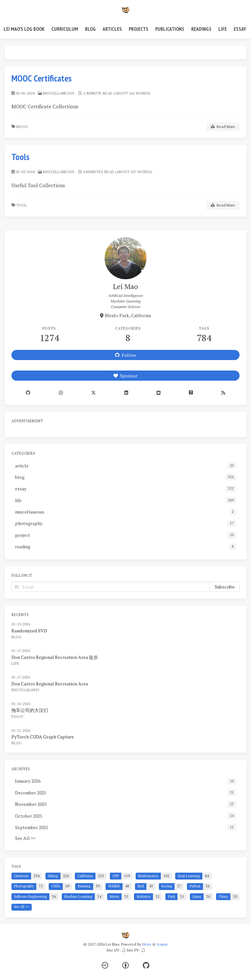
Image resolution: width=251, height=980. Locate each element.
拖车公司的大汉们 (30, 710)
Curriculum (65, 29)
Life (223, 29)
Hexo (147, 944)
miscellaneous (59, 93)
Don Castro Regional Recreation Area (50, 684)
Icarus (162, 944)
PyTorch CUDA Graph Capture (43, 737)
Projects (139, 29)
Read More (223, 127)
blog (17, 637)
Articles (112, 29)
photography (25, 690)
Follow (125, 355)
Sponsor (125, 376)
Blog (90, 29)
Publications (170, 29)
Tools (20, 157)
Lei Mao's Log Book (24, 29)
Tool (22, 205)
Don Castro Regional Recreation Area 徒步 (55, 657)
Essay (240, 29)
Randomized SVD (29, 631)
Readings (201, 29)
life (15, 663)
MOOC (23, 127)
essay (17, 716)
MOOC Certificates (42, 78)
